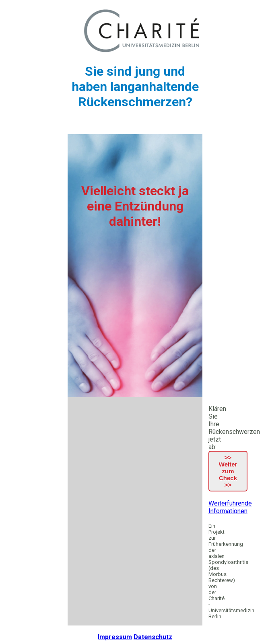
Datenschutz (153, 637)
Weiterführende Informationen (230, 507)
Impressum (115, 637)
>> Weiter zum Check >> (228, 471)
